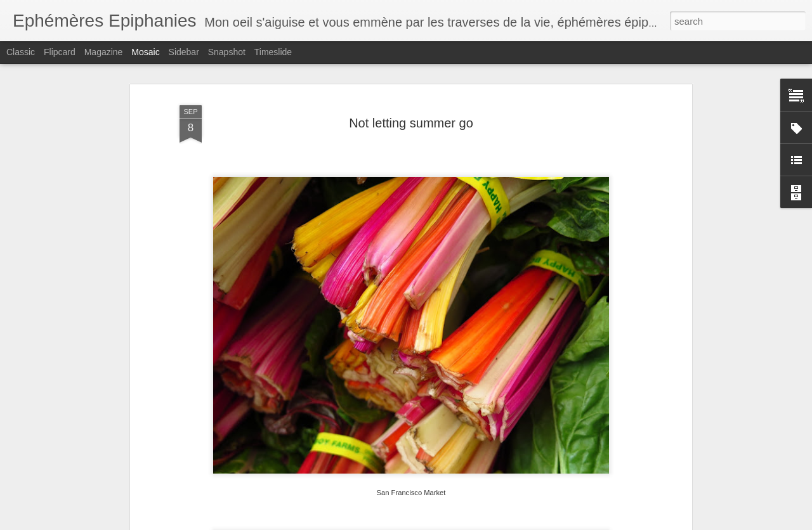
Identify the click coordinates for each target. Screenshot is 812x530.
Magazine (104, 52)
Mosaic (145, 52)
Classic (21, 52)
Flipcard (60, 52)
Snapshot (227, 52)
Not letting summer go (411, 123)
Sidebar (184, 52)
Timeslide (273, 52)
